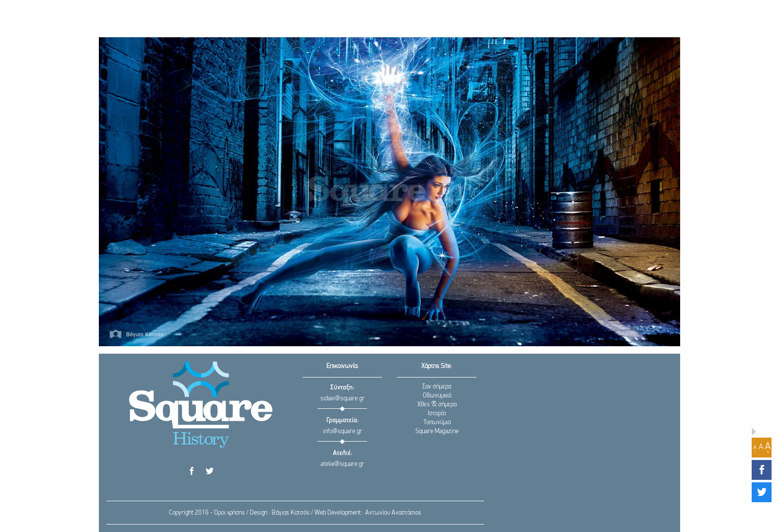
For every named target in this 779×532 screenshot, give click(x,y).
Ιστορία (437, 414)
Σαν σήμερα (437, 387)
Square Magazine (437, 431)
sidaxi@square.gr (343, 399)
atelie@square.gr (342, 464)
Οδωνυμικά (437, 396)
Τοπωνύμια (437, 422)
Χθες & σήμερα (437, 405)
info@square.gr (343, 431)
